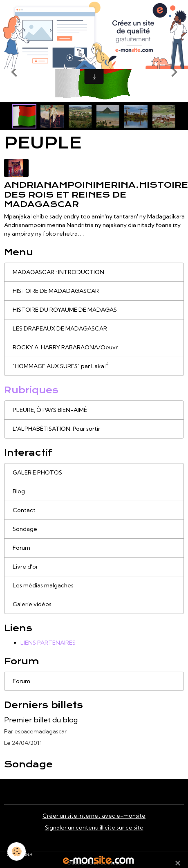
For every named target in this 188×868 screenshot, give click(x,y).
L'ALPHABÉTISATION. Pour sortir (56, 429)
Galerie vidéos (32, 604)
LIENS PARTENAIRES (48, 643)
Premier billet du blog (41, 720)
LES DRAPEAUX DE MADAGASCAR (60, 328)
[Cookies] (17, 851)
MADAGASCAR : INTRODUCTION (58, 272)
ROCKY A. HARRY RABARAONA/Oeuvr (65, 347)
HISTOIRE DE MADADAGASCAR (56, 291)
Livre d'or (25, 567)
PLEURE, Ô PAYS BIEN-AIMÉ (50, 410)
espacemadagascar (40, 731)
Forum (21, 548)
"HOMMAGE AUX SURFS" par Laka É (61, 366)
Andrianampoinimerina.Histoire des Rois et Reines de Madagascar (96, 194)
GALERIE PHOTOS (37, 472)
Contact (24, 510)
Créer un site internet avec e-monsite (94, 816)
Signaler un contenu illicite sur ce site (94, 828)
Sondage (25, 529)
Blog (19, 491)
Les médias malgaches (43, 585)
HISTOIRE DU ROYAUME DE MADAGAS (65, 310)
